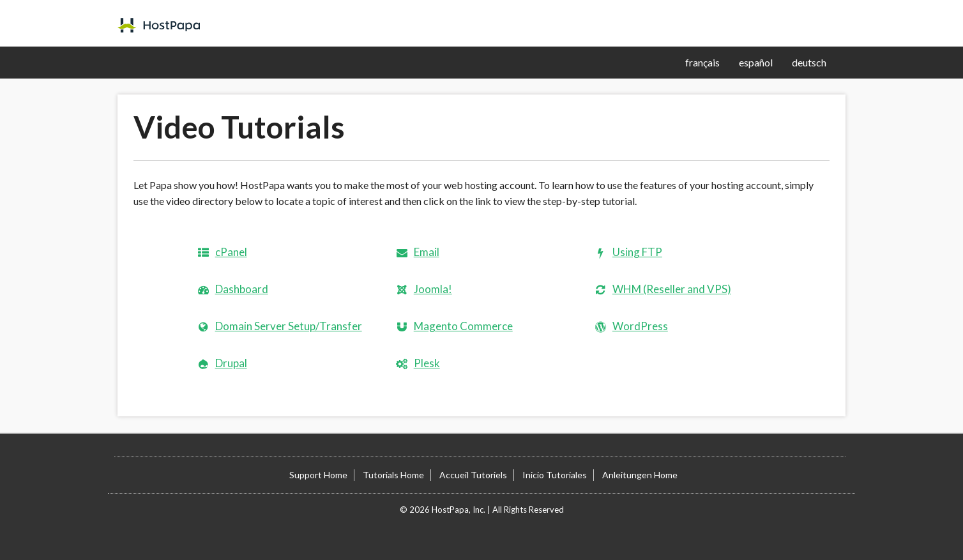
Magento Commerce (463, 326)
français (702, 62)
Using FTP (637, 252)
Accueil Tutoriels (473, 475)
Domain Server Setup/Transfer (289, 326)
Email (427, 252)
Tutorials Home (393, 475)
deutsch (809, 62)
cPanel (231, 252)
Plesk (427, 363)
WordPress (640, 326)
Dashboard (242, 289)
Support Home (318, 475)
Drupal (231, 363)
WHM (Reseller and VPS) (672, 289)
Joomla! (433, 289)
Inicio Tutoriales (555, 475)
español (756, 62)
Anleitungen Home (640, 475)
